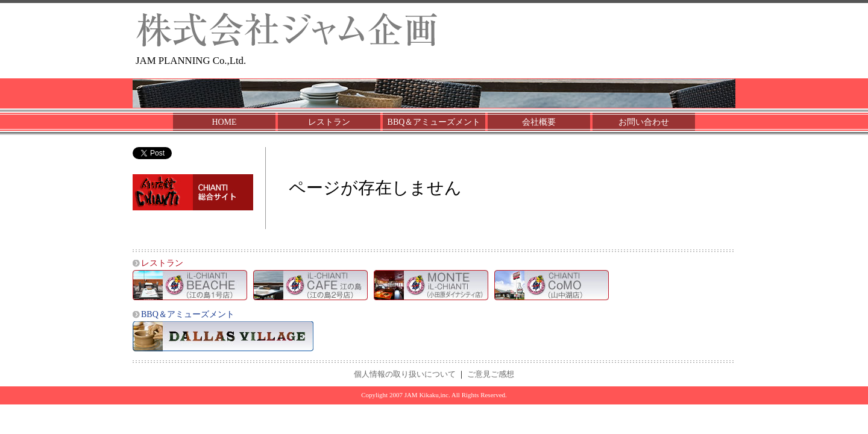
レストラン (329, 122)
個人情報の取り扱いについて (405, 374)
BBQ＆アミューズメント (434, 122)
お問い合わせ (644, 122)
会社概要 (539, 122)
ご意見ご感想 (491, 374)
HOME (224, 122)
